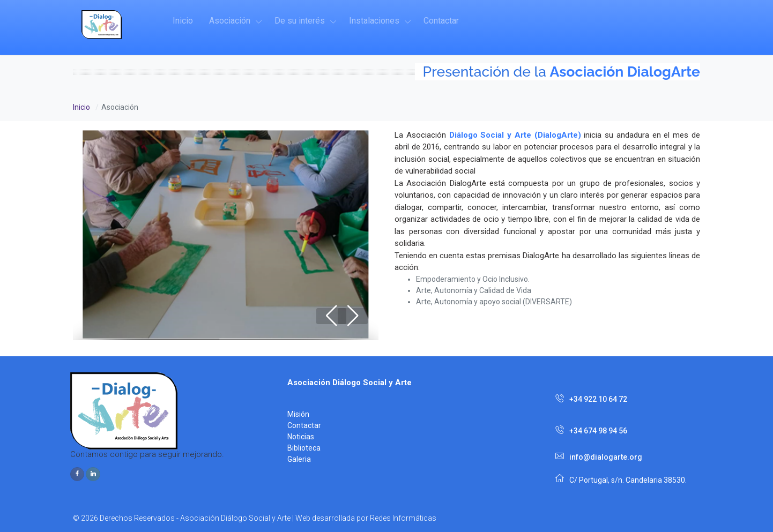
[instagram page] (93, 474)
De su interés (300, 21)
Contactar (441, 21)
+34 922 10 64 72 (591, 399)
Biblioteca (304, 448)
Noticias (301, 437)
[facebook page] (77, 474)
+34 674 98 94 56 (591, 430)
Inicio (183, 21)
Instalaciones (374, 21)
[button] (353, 316)
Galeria (299, 459)
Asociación (230, 21)
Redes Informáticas (403, 518)
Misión (298, 414)
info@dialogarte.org (599, 457)
